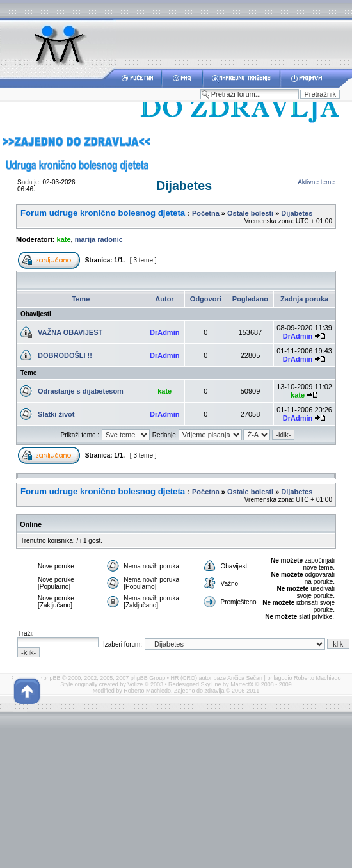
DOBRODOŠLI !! (65, 355)
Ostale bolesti (250, 213)
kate (64, 239)
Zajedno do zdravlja (200, 691)
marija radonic (99, 239)
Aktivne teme (316, 182)
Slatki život (56, 414)
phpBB (52, 678)
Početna (206, 213)
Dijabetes (184, 186)
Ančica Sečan (245, 678)
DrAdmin (164, 332)
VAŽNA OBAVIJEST (70, 332)
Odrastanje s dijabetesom (81, 391)
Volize (135, 684)
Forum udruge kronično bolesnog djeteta (103, 213)
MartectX (242, 684)
